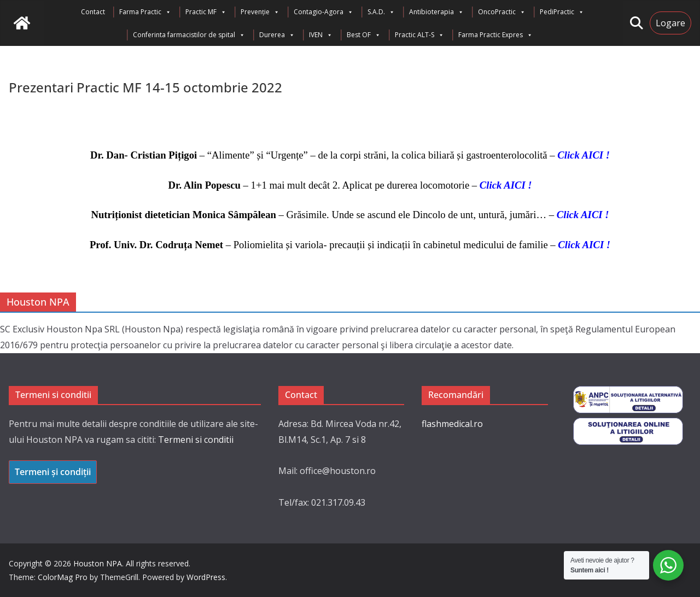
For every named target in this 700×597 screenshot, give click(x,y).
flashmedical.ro (452, 424)
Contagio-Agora (323, 12)
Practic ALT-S (419, 35)
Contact (93, 12)
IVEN (321, 35)
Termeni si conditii (196, 440)
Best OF (364, 35)
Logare (670, 23)
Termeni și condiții (53, 472)
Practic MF (206, 12)
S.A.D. (381, 12)
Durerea (277, 35)
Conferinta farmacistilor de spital (189, 35)
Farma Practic (145, 12)
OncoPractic (502, 12)
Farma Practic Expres (495, 35)
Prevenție (260, 12)
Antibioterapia (436, 12)
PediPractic (562, 12)
